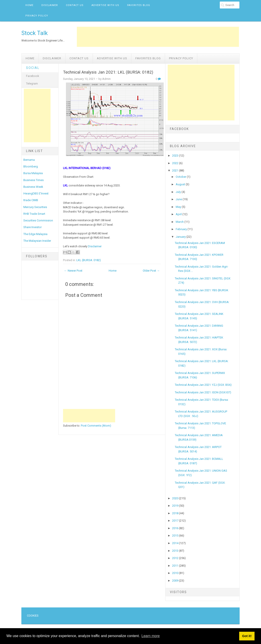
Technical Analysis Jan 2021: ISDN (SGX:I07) (203, 392)
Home (29, 5)
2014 (176, 543)
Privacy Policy (37, 16)
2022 (176, 163)
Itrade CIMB (31, 200)
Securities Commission (38, 220)
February (182, 229)
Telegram (32, 84)
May (179, 207)
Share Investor (33, 227)
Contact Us (75, 5)
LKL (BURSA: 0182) (89, 260)
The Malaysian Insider (37, 241)
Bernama (29, 160)
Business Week (33, 187)
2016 (176, 528)
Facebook (33, 76)
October (181, 177)
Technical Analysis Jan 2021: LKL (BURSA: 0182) (108, 72)
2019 (176, 506)
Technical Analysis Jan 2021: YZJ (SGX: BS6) (203, 385)
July (179, 192)
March (180, 222)
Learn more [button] (151, 636)
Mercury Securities (35, 207)
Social (33, 68)
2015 (176, 536)
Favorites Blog (139, 5)
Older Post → (151, 271)
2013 (176, 551)
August (181, 184)
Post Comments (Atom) (96, 426)
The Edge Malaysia (35, 234)
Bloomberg (31, 166)
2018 (176, 513)
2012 (176, 558)
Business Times (34, 180)
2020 (176, 498)
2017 (176, 521)
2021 (176, 170)
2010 (176, 573)
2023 (176, 156)
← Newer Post (73, 271)
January (181, 237)
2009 (176, 581)
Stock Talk (35, 33)
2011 (176, 566)
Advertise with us (105, 5)
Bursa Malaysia (33, 173)
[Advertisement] (158, 37)
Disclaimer (50, 5)
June (179, 199)
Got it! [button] (247, 636)
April (179, 214)
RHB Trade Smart (34, 214)
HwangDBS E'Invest (36, 193)
